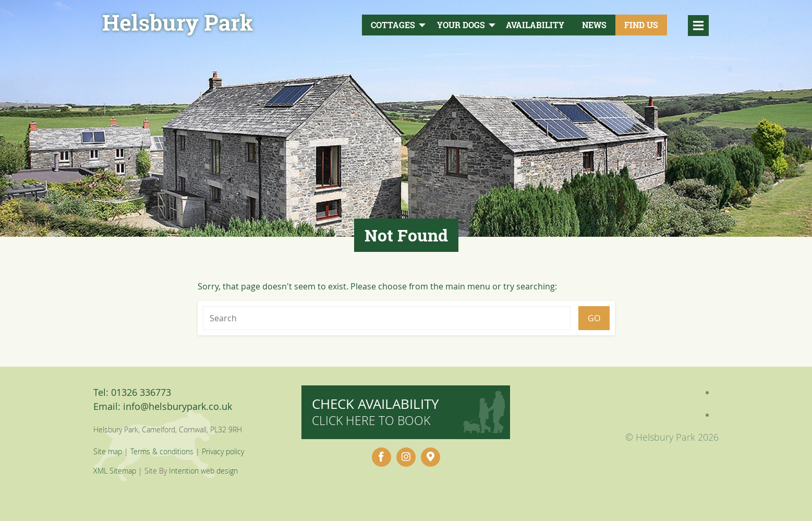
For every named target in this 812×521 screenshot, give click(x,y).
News (594, 25)
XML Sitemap (115, 471)
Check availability (375, 412)
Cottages (393, 25)
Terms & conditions (162, 451)
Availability (535, 25)
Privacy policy (223, 451)
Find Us (641, 25)
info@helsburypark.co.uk (178, 406)
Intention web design (203, 471)
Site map (108, 451)
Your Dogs (461, 25)
